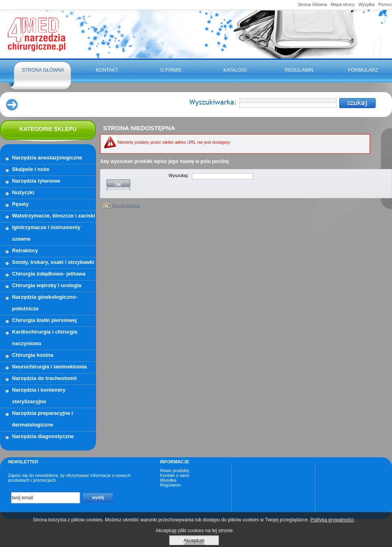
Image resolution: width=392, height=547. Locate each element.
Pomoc (385, 4)
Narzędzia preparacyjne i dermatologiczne (42, 419)
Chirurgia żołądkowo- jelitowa (49, 274)
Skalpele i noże (31, 169)
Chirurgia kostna (33, 355)
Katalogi (235, 70)
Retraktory (25, 250)
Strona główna (43, 70)
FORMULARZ (363, 70)
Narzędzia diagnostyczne (43, 436)
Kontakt (107, 70)
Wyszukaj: (178, 175)
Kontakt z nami (175, 475)
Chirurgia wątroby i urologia (47, 285)
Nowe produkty (175, 471)
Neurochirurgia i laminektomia (49, 367)
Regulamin (299, 70)
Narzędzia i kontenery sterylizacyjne (39, 396)
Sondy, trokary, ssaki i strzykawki (53, 262)
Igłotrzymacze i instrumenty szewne (46, 233)
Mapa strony (343, 4)
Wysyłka (367, 4)
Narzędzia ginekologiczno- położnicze (45, 303)
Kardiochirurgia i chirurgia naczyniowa (45, 338)
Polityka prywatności (332, 520)
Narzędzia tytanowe (36, 181)
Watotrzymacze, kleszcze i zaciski (54, 216)
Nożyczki (23, 192)
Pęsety (20, 204)
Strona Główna (313, 4)
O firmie (171, 70)
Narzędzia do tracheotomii (44, 378)
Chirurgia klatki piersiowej (44, 320)
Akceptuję (194, 541)
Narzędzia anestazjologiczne (47, 158)
